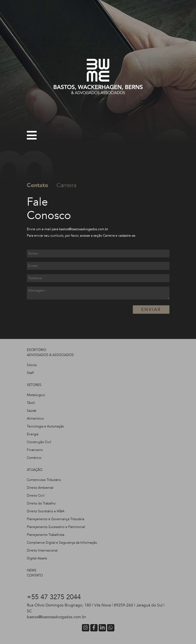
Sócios (32, 365)
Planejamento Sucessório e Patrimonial (56, 527)
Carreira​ (109, 236)
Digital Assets (37, 558)
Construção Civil (39, 442)
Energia (33, 434)
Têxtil (31, 403)
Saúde (32, 411)
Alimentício (35, 419)
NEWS (32, 570)
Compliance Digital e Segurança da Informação (62, 543)
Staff (30, 373)
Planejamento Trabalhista (46, 535)
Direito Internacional (42, 550)
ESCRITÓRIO (36, 350)
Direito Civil (36, 496)
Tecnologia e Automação (45, 426)
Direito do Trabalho (41, 503)
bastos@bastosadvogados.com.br (56, 617)
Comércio (34, 458)
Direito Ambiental (40, 488)
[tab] (42, 185)
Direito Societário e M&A (46, 511)
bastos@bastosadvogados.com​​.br (84, 229)
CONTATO (35, 575)
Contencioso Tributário (44, 480)
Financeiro (35, 450)
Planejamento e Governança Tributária (56, 519)
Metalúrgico (36, 395)
